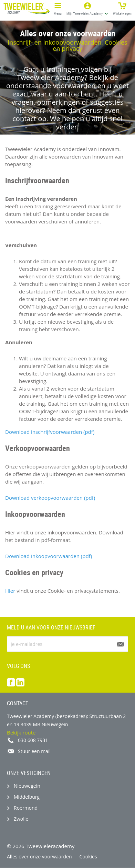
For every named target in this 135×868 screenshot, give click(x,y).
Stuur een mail (34, 751)
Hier (10, 591)
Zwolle (21, 819)
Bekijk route (21, 732)
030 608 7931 (33, 740)
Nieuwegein (27, 786)
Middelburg (27, 797)
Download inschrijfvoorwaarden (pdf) (50, 432)
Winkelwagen (122, 8)
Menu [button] (58, 8)
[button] (87, 9)
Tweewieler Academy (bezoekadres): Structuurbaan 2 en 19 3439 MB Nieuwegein (66, 720)
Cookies (88, 857)
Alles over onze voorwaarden (39, 857)
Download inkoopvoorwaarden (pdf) (49, 556)
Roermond (26, 808)
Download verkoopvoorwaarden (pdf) (50, 498)
